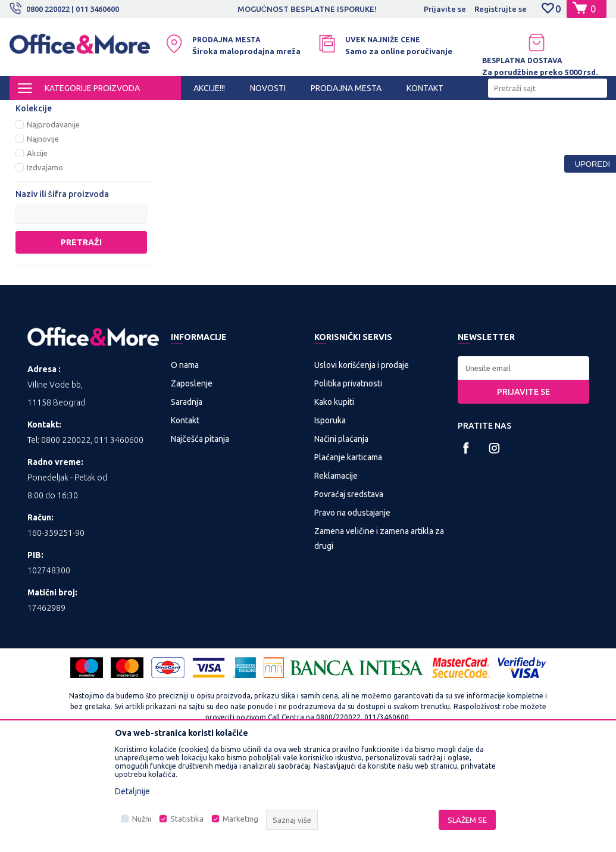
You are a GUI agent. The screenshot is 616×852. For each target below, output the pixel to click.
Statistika (187, 819)
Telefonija (46, 157)
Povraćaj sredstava (349, 594)
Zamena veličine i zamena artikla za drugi (379, 639)
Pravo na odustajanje (352, 613)
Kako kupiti (334, 502)
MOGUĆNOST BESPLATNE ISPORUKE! (307, 9)
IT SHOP (121, 111)
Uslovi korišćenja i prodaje (362, 465)
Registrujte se (501, 9)
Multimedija (165, 111)
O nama (185, 465)
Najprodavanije (53, 224)
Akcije (37, 253)
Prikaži (468, 131)
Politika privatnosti (348, 483)
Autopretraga (287, 131)
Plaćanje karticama (348, 557)
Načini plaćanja (341, 539)
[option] (308, 9)
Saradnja (187, 502)
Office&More (32, 111)
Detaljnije (132, 791)
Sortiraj (348, 131)
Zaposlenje (192, 483)
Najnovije (43, 239)
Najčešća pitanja (200, 539)
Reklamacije (336, 576)
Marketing (240, 819)
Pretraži (81, 342)
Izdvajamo (45, 267)
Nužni (142, 819)
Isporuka (330, 520)
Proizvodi (81, 111)
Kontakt (185, 520)
